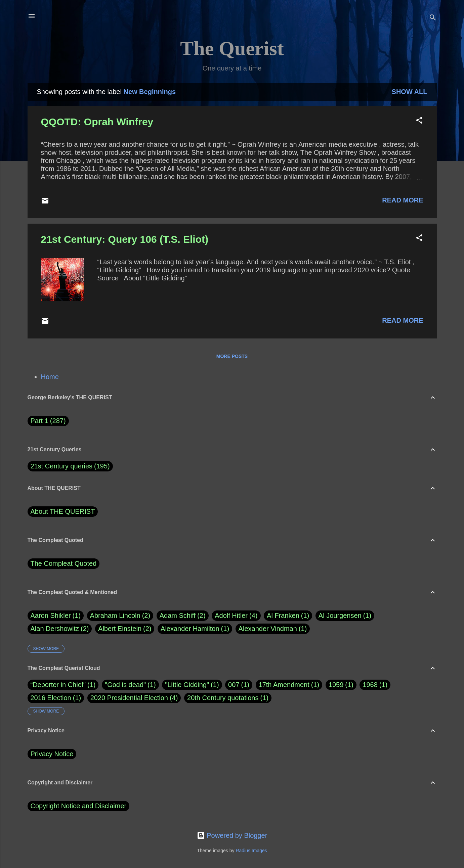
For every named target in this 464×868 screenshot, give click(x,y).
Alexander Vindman (273, 629)
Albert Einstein (125, 629)
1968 (370, 685)
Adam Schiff (183, 616)
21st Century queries (62, 466)
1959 (336, 685)
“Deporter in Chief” (58, 685)
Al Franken (288, 616)
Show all (410, 92)
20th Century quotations (223, 698)
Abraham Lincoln (120, 616)
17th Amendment (284, 685)
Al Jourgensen (345, 616)
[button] (419, 121)
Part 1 (48, 421)
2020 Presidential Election (129, 698)
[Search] (433, 18)
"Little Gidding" (187, 685)
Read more (403, 200)
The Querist (232, 48)
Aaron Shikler (56, 616)
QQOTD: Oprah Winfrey (97, 122)
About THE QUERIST (63, 511)
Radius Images (251, 851)
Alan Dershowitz (60, 629)
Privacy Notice (52, 754)
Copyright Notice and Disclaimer (79, 806)
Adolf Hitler (236, 616)
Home (50, 377)
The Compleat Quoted (64, 563)
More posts (232, 356)
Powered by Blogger (232, 835)
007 (234, 685)
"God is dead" (125, 685)
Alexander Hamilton (195, 629)
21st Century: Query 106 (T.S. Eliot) (125, 239)
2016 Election (51, 698)
